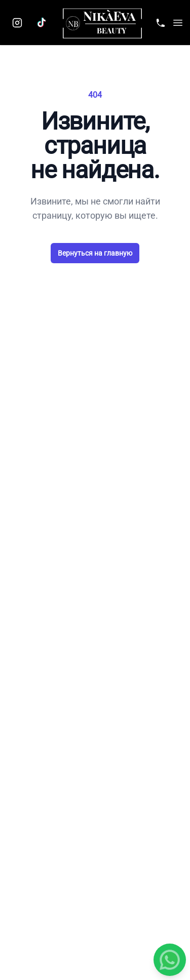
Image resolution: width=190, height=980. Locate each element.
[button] (178, 23)
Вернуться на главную (95, 253)
